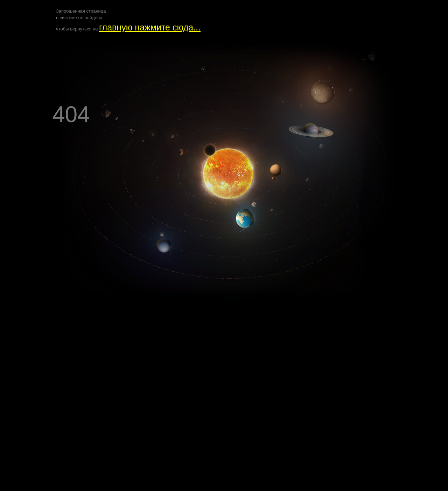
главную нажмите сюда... (150, 27)
